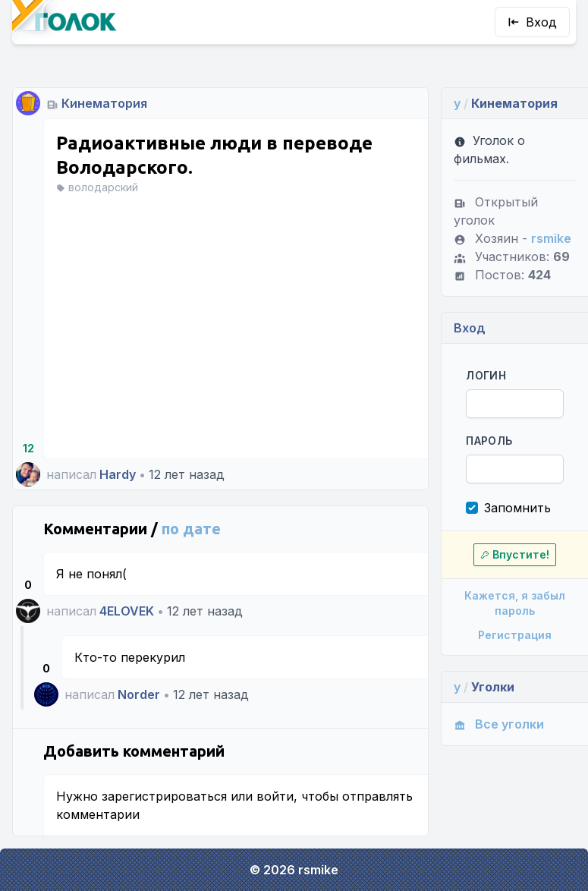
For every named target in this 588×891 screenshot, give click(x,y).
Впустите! (515, 554)
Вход (532, 22)
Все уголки (499, 724)
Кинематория (104, 103)
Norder (139, 694)
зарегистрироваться (164, 796)
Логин (486, 375)
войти (275, 796)
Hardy (118, 474)
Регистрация (515, 635)
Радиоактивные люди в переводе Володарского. (214, 155)
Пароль (489, 441)
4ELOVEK (127, 611)
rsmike (551, 238)
